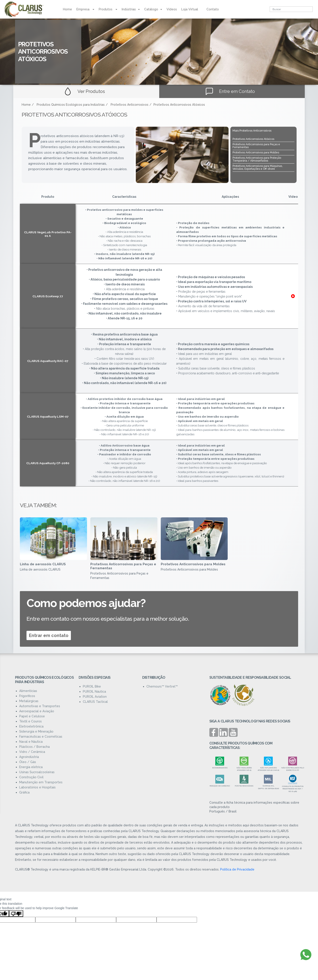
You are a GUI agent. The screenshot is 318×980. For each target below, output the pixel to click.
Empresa (85, 9)
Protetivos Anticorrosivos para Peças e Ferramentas (256, 146)
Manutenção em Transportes (41, 782)
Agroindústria (29, 757)
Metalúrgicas (29, 701)
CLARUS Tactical (95, 702)
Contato (213, 9)
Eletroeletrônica (31, 726)
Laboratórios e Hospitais (37, 787)
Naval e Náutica (31, 742)
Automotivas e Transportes (40, 706)
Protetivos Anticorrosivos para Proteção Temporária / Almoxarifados (257, 159)
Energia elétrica (31, 767)
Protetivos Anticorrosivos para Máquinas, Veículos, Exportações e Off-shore (258, 167)
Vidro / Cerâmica (32, 752)
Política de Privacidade (237, 869)
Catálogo (153, 9)
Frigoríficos (27, 696)
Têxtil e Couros (30, 721)
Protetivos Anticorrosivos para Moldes (256, 153)
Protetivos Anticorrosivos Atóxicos (253, 139)
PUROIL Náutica (94, 692)
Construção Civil (31, 777)
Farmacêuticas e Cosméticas (41, 737)
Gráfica (24, 792)
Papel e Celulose (32, 716)
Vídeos (172, 9)
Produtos (108, 9)
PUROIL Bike (92, 686)
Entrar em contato (49, 635)
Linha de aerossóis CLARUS (43, 564)
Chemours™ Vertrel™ (162, 686)
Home (67, 9)
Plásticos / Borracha (34, 747)
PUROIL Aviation (95, 697)
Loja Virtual (190, 9)
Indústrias (131, 9)
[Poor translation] (16, 914)
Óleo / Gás (28, 762)
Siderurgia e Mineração (36, 731)
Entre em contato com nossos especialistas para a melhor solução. (108, 619)
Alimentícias (28, 691)
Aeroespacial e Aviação (37, 711)
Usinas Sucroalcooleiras (37, 772)
